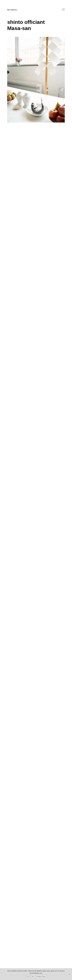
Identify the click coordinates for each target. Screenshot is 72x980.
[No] (69, 974)
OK (28, 976)
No (33, 976)
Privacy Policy (41, 976)
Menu (63, 9)
